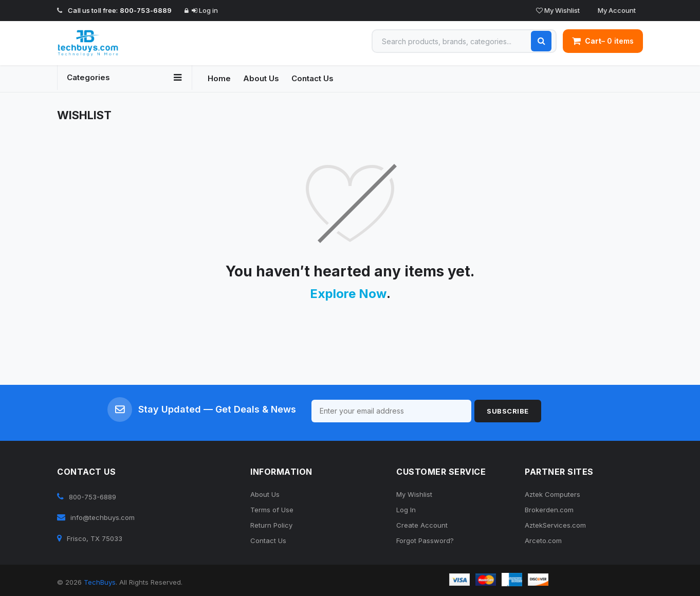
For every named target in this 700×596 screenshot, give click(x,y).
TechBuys (100, 582)
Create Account (422, 525)
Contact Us (312, 78)
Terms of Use (272, 510)
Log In (406, 510)
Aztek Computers (552, 494)
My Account (616, 10)
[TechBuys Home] (125, 43)
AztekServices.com (555, 525)
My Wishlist (558, 10)
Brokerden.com (549, 510)
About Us (261, 78)
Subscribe (508, 411)
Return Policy (271, 525)
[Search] (541, 41)
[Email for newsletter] (392, 411)
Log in (205, 10)
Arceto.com (543, 541)
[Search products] (464, 41)
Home (219, 78)
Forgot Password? (425, 541)
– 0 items (603, 41)
